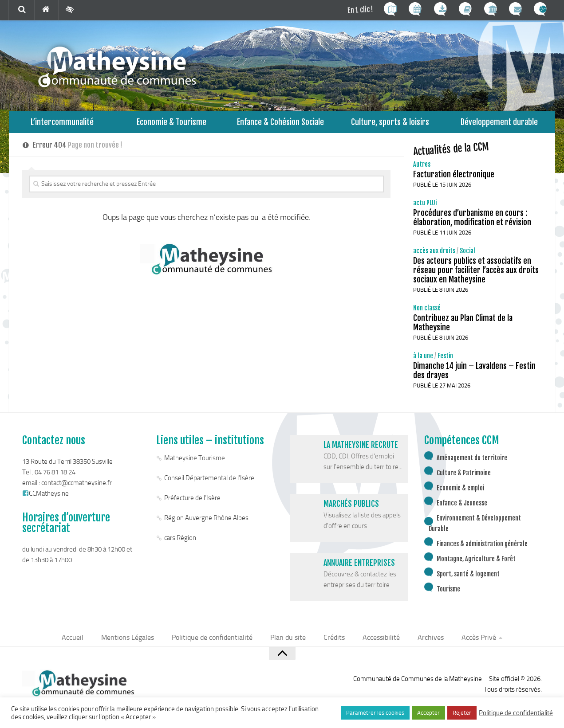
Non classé (427, 312)
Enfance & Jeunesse (462, 507)
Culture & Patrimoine (464, 477)
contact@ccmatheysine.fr (77, 487)
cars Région (180, 542)
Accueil (83, 642)
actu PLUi (425, 207)
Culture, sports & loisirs (390, 124)
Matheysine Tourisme (195, 462)
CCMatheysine (45, 498)
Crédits (332, 642)
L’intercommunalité (62, 124)
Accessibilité (377, 642)
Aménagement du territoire (472, 462)
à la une (423, 360)
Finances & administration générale (482, 548)
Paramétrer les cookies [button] (375, 713)
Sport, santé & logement (468, 578)
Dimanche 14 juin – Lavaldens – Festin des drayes (474, 375)
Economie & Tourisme (172, 124)
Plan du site (289, 642)
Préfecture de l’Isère (192, 502)
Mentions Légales (135, 642)
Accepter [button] (428, 713)
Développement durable (499, 124)
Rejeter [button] (462, 713)
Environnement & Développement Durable (475, 528)
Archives (423, 642)
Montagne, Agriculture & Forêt (476, 563)
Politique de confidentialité (217, 642)
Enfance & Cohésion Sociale (281, 124)
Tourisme (448, 593)
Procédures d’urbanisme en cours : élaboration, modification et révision (472, 222)
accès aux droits (434, 255)
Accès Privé (469, 642)
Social (467, 255)
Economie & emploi (460, 492)
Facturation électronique (454, 179)
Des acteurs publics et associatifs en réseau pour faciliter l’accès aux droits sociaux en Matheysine (476, 274)
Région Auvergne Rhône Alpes (206, 522)
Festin (445, 360)
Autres (422, 169)
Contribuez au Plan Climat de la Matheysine (463, 327)
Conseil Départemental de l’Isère (209, 482)
